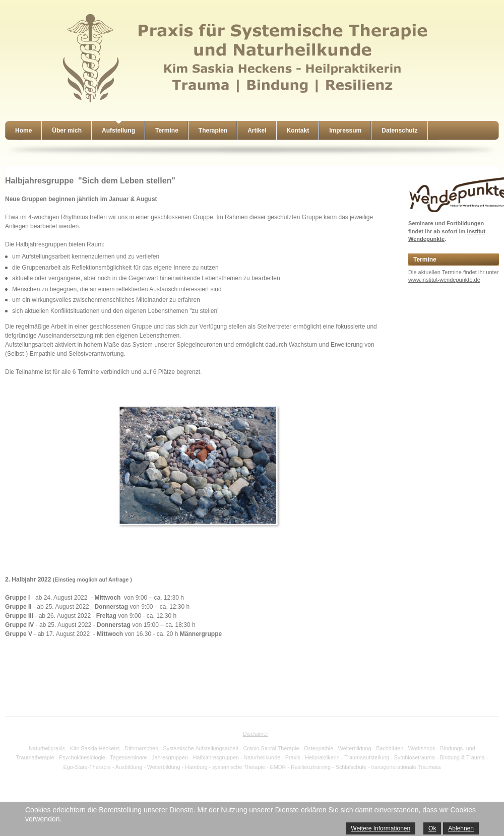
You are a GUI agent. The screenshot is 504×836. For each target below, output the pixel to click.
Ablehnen (461, 828)
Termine (167, 131)
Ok (432, 828)
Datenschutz (399, 131)
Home (23, 131)
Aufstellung (118, 131)
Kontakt (298, 131)
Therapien (213, 131)
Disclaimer (256, 734)
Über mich (67, 131)
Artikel (257, 131)
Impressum (345, 131)
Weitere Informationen (381, 828)
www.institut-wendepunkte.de (444, 280)
